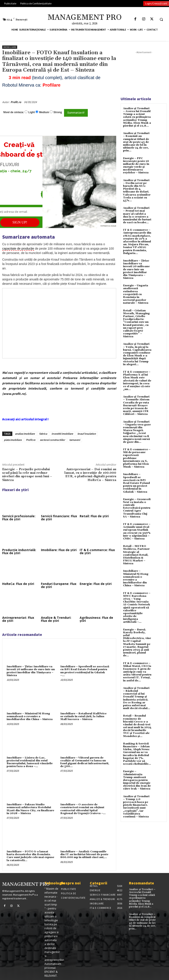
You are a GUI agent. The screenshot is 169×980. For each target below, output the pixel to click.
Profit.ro (16, 102)
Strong (58, 112)
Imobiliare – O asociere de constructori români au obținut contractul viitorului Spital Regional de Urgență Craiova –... (83, 809)
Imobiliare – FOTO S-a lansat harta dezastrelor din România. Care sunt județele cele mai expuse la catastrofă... (30, 856)
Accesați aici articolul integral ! (25, 419)
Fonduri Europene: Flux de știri (59, 585)
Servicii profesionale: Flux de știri (19, 518)
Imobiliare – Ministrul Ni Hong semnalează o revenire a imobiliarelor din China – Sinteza (30, 716)
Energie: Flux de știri (96, 584)
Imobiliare (10, 47)
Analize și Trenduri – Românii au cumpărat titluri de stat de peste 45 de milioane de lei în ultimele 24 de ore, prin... (136, 142)
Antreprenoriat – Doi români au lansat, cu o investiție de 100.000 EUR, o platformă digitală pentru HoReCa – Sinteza (90, 475)
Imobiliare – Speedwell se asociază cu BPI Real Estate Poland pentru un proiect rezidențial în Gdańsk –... (85, 671)
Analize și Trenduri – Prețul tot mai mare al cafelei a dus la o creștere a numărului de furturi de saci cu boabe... (137, 215)
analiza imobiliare (25, 434)
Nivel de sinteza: (14, 112)
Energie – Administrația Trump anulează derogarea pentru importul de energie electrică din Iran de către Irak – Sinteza (137, 780)
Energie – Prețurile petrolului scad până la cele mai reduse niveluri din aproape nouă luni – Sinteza (27, 475)
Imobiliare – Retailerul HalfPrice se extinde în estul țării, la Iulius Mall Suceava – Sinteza (83, 716)
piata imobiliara (13, 440)
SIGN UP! (20, 222)
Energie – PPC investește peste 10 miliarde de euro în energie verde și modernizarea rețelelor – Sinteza (136, 166)
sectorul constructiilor (52, 440)
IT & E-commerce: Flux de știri (97, 551)
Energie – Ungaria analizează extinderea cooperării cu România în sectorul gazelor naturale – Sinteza (136, 294)
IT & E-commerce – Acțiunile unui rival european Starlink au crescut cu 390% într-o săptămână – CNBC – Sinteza (137, 531)
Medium (44, 112)
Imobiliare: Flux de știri (59, 550)
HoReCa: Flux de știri (18, 584)
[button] (161, 19)
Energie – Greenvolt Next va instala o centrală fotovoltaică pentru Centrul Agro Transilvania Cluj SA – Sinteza (137, 508)
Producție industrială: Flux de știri (19, 551)
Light (32, 112)
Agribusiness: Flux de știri (96, 619)
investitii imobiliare (62, 434)
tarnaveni (75, 440)
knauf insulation (87, 434)
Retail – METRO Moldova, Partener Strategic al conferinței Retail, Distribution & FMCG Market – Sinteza (136, 555)
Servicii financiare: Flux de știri (59, 518)
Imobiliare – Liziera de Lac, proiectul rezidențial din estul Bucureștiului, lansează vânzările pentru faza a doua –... (30, 762)
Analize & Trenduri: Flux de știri (56, 619)
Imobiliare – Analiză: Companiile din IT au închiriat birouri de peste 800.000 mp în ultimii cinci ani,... (84, 854)
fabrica (43, 434)
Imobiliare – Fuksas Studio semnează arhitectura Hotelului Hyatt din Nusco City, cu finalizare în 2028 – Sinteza (30, 809)
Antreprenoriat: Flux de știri (18, 619)
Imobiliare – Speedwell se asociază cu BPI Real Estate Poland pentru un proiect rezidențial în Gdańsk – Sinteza (136, 483)
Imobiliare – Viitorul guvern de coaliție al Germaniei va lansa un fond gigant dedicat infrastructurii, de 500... (85, 762)
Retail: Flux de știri (94, 516)
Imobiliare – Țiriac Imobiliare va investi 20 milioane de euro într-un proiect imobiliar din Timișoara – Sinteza (31, 671)
